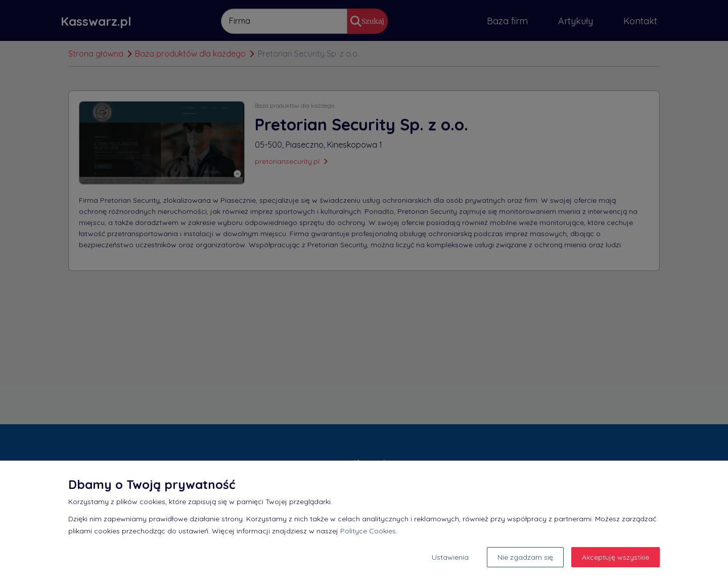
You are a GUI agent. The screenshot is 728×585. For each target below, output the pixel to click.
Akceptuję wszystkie (616, 557)
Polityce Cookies (368, 531)
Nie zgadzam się (525, 557)
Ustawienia (450, 557)
